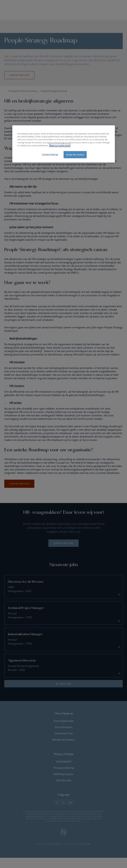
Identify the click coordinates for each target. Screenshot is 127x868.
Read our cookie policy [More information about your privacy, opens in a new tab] (60, 145)
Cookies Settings (50, 154)
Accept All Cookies (75, 154)
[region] (64, 144)
